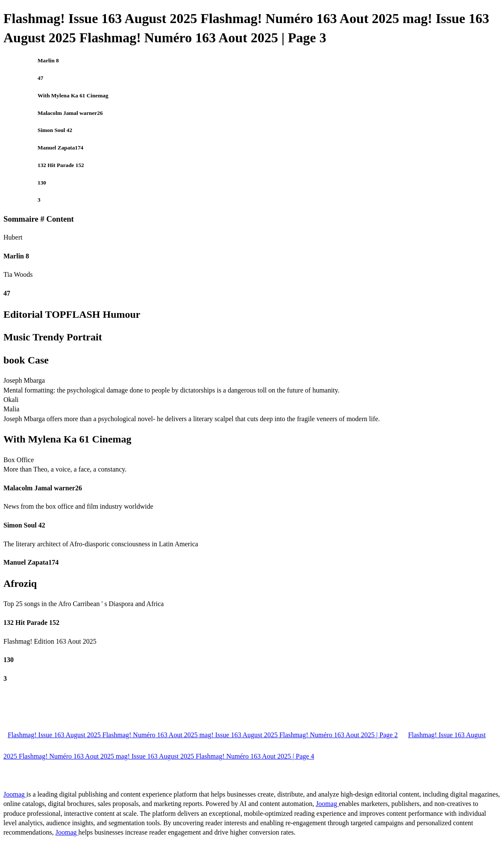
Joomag (15, 794)
